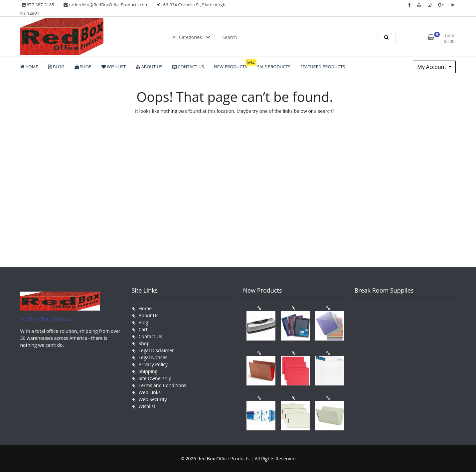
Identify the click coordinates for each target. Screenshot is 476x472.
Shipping (148, 371)
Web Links (150, 392)
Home (145, 308)
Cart (143, 329)
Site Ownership (155, 378)
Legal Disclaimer (156, 350)
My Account (432, 67)
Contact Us (151, 336)
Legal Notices (153, 357)
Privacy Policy (153, 364)
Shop (144, 343)
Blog (144, 322)
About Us (149, 315)
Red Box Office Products (46, 319)
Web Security (153, 399)
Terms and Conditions (162, 385)
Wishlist (147, 406)
